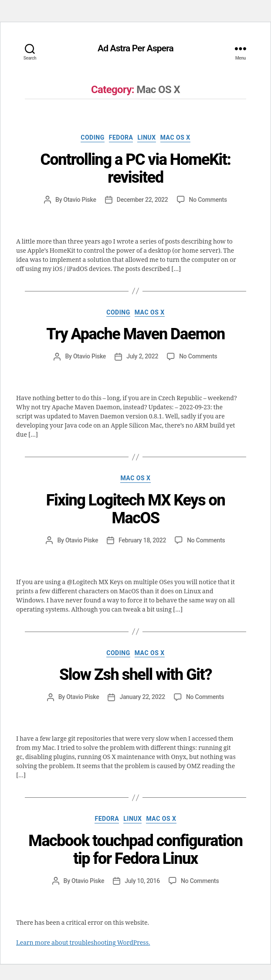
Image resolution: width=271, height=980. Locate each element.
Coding (93, 137)
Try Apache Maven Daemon (135, 334)
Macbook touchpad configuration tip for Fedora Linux (135, 850)
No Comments (208, 200)
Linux (146, 137)
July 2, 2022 (142, 356)
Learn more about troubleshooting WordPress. (83, 943)
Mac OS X (175, 137)
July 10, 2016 (142, 881)
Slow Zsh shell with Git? (135, 675)
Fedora (121, 137)
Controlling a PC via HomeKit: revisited (135, 169)
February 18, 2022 (142, 540)
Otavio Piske (80, 200)
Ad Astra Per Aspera (135, 48)
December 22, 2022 (142, 200)
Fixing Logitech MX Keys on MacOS (135, 509)
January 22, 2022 (142, 697)
